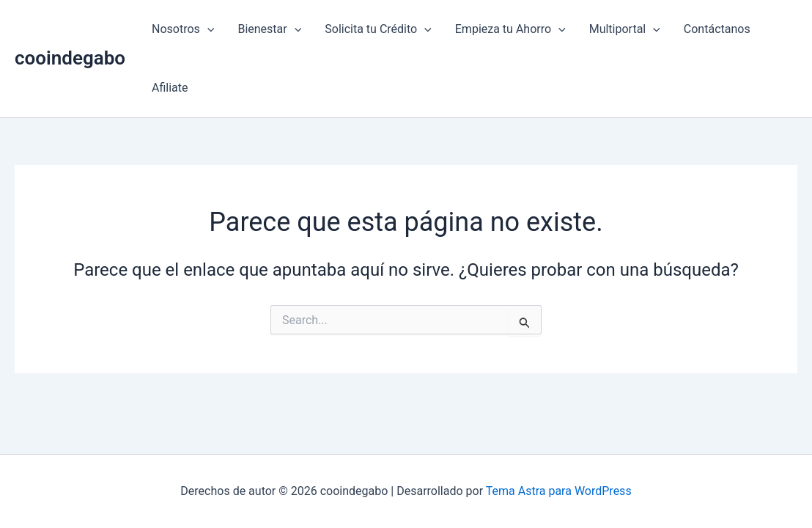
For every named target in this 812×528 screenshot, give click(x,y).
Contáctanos (717, 29)
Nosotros (183, 29)
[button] (207, 29)
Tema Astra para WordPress (559, 491)
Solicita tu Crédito (378, 29)
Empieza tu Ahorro (510, 29)
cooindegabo (70, 58)
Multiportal (625, 29)
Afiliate (170, 88)
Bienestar (269, 29)
